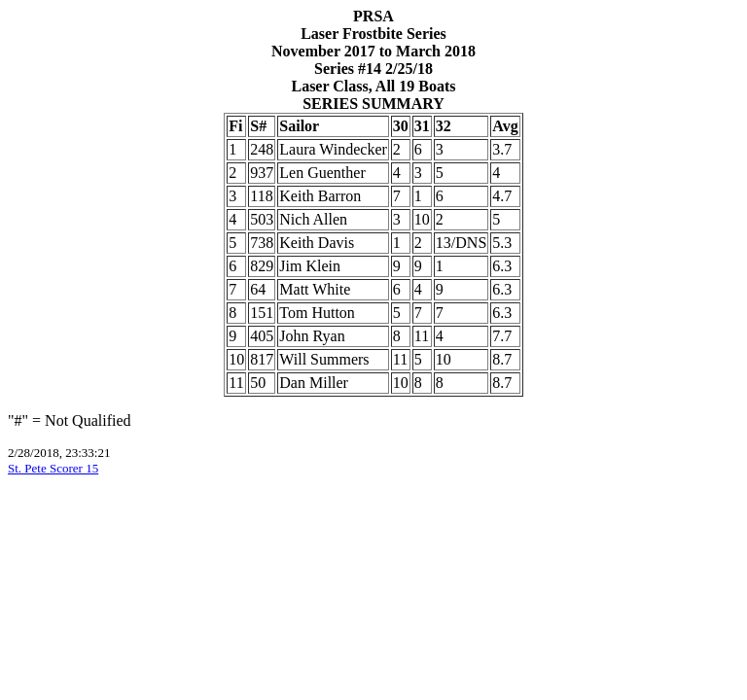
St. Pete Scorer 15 (53, 468)
